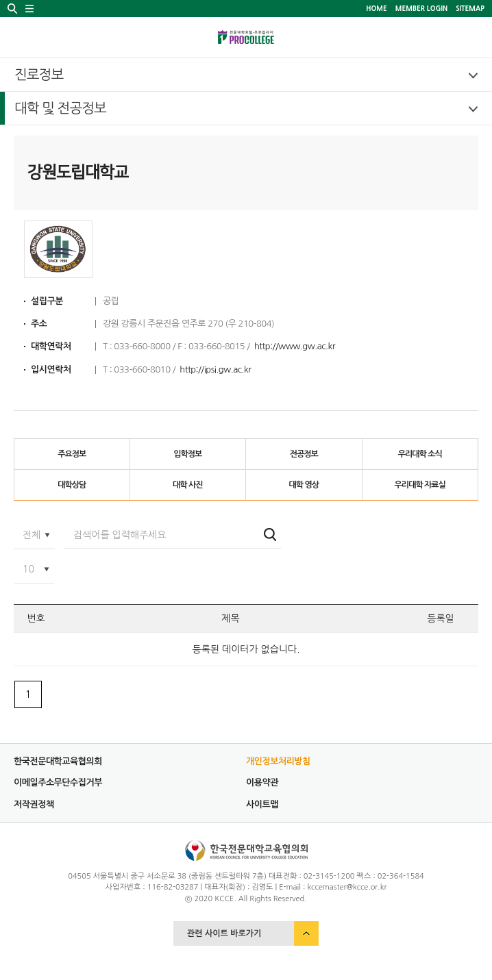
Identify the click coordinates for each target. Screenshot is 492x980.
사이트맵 (262, 804)
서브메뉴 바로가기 (0, 0)
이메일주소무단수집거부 (58, 782)
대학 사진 (187, 485)
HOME (377, 8)
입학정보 (187, 454)
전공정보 (304, 454)
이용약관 (262, 782)
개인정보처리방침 (278, 761)
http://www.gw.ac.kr (295, 346)
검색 (270, 535)
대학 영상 (304, 485)
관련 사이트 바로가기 (224, 933)
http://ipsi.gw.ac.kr (215, 369)
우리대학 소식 (420, 454)
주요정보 (72, 454)
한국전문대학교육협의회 (58, 761)
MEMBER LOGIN (421, 8)
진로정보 (39, 75)
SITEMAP (470, 8)
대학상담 (72, 485)
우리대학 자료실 (420, 485)
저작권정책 (34, 804)
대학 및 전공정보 (60, 108)
